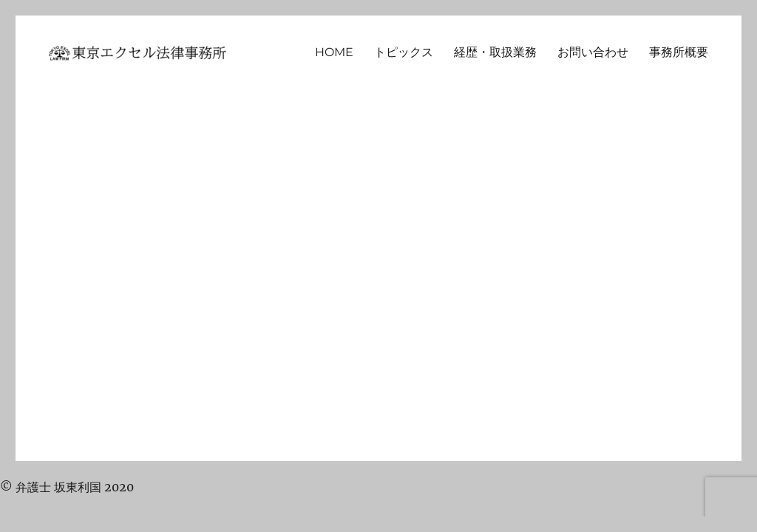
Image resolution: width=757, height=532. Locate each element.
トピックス (404, 52)
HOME (334, 52)
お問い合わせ (593, 52)
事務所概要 (679, 52)
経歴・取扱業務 (495, 52)
